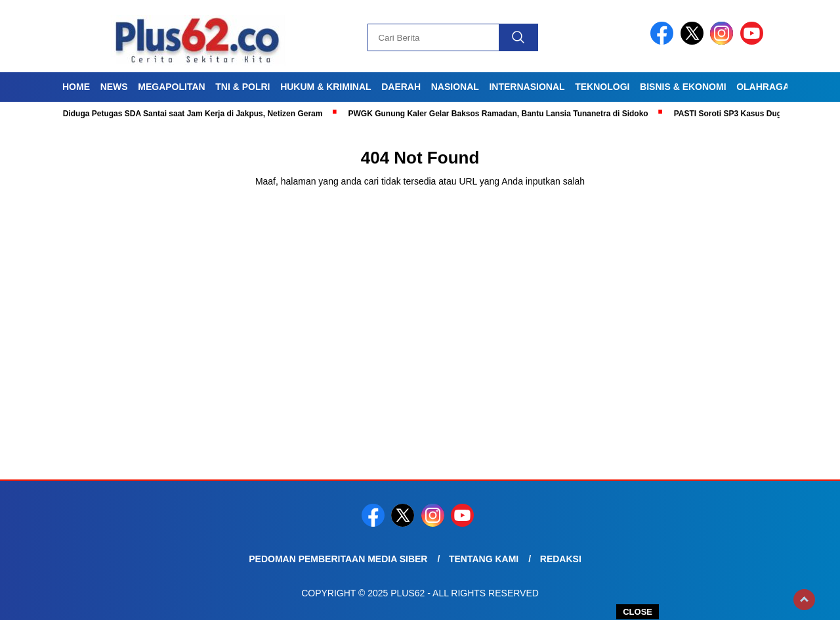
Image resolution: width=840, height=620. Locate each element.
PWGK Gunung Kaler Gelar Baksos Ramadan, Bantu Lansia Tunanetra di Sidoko (502, 114)
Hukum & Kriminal (325, 87)
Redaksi (561, 559)
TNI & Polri (242, 87)
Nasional (455, 87)
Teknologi (602, 87)
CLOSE (638, 612)
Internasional (527, 87)
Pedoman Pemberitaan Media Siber (338, 559)
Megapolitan (171, 87)
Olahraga (763, 87)
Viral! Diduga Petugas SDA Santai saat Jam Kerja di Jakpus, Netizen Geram (186, 114)
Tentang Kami (484, 559)
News (114, 87)
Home (76, 87)
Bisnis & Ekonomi (683, 87)
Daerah (401, 87)
